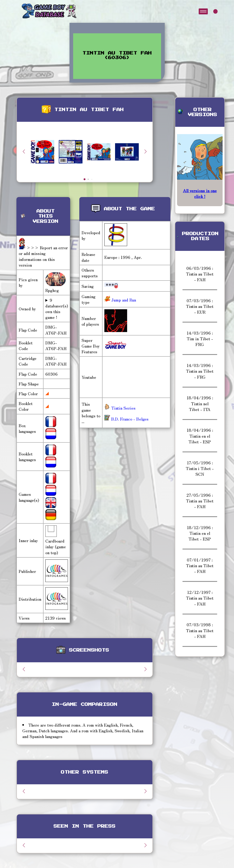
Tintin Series (120, 408)
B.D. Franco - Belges (126, 419)
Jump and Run (123, 300)
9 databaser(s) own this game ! (57, 309)
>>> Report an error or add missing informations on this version (43, 256)
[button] (146, 151)
